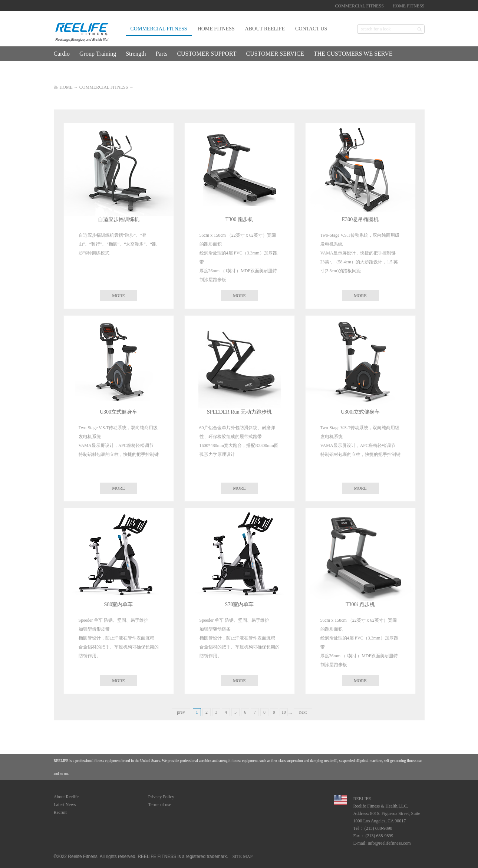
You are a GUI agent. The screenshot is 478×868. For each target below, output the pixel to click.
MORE (118, 296)
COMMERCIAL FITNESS (104, 87)
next (303, 712)
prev (181, 712)
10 (284, 712)
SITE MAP (241, 857)
